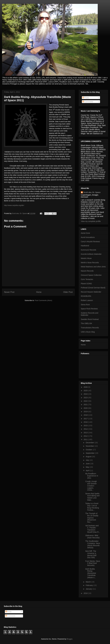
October (89, 450)
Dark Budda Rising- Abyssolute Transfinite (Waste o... (91, 573)
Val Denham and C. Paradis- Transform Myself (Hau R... (93, 529)
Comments (88, 102)
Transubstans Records (90, 328)
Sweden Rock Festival (90, 319)
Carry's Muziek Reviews (90, 242)
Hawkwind (85, 246)
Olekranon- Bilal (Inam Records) (92, 537)
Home (39, 292)
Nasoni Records (87, 271)
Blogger (69, 639)
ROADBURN (86, 296)
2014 (86, 429)
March (88, 582)
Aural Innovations (88, 237)
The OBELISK (86, 323)
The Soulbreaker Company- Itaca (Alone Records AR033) (93, 544)
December (90, 443)
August (89, 457)
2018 (86, 415)
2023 (86, 398)
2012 (86, 436)
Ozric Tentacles (87, 279)
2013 (86, 433)
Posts (86, 98)
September (90, 453)
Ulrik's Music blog (88, 332)
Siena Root (85, 305)
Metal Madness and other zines (93, 267)
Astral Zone (85, 233)
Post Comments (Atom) (43, 300)
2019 (86, 412)
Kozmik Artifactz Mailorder (91, 254)
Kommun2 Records (89, 250)
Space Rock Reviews (89, 309)
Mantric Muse (86, 258)
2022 (86, 401)
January (89, 589)
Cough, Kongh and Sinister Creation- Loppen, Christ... (91, 486)
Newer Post (9, 292)
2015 (86, 426)
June (88, 464)
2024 (86, 394)
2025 (86, 391)
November (90, 446)
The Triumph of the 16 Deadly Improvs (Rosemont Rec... (92, 518)
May (88, 467)
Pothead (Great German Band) (93, 288)
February (90, 585)
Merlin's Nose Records (90, 263)
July (88, 460)
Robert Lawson (87, 300)
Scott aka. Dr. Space (92, 192)
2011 (86, 439)
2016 (86, 422)
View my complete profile (91, 221)
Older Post (68, 292)
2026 (86, 387)
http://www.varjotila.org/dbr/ (14, 205)
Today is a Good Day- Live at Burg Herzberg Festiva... (92, 507)
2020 (86, 408)
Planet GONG (86, 284)
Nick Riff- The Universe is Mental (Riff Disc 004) (91, 554)
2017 (86, 419)
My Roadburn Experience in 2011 (92, 476)
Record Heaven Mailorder (91, 292)
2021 (86, 405)
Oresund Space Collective (91, 275)
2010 (86, 593)
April (88, 471)
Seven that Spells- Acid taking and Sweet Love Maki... (93, 497)
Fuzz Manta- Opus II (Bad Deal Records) (93, 563)
